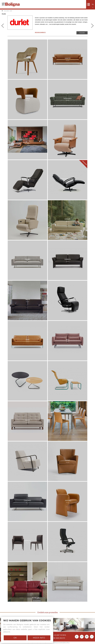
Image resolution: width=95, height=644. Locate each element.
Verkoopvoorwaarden (58, 643)
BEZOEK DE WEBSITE (40, 32)
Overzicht (82, 33)
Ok (15, 638)
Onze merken (6, 11)
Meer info (39, 638)
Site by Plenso (67, 643)
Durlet (11, 11)
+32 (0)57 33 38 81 (60, 635)
